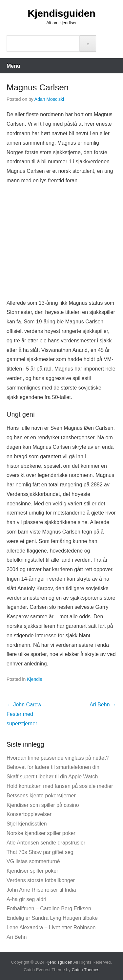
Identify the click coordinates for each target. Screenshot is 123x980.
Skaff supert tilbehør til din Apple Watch (52, 777)
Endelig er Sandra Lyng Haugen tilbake (52, 918)
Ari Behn (103, 705)
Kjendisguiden (61, 13)
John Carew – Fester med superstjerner (26, 714)
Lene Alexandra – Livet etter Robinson (51, 927)
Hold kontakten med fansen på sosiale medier (60, 786)
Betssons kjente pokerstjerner (41, 796)
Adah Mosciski (49, 99)
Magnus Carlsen (38, 87)
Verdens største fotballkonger (41, 880)
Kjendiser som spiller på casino (43, 805)
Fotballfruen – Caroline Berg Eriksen (49, 908)
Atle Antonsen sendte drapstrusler (46, 843)
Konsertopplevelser (29, 814)
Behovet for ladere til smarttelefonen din (53, 767)
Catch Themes (86, 970)
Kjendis (34, 679)
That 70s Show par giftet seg (40, 852)
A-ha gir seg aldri (26, 899)
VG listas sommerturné (33, 861)
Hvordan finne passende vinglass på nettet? (58, 758)
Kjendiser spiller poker (32, 871)
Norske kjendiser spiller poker (41, 833)
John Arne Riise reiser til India (41, 890)
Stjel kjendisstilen (27, 824)
